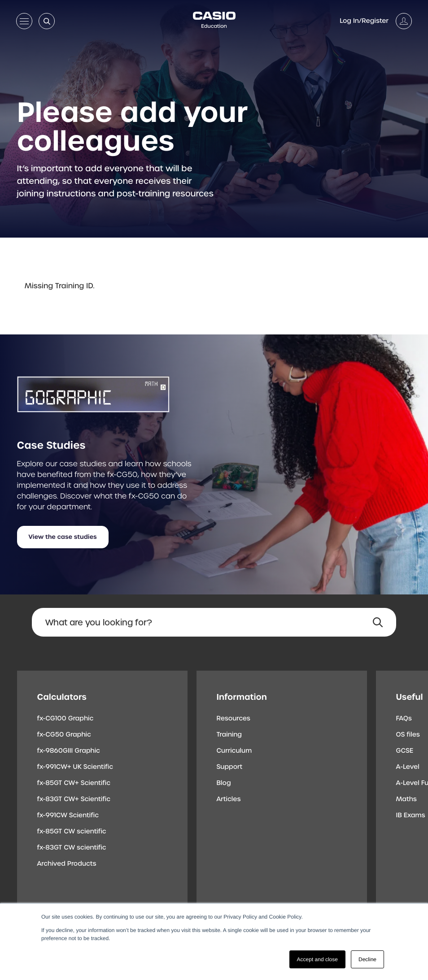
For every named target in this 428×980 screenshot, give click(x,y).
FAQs (404, 719)
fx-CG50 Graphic (64, 735)
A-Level (408, 767)
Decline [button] (367, 959)
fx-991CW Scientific (68, 815)
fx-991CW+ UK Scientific (75, 767)
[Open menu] (24, 23)
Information (242, 697)
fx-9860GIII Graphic (69, 751)
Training (229, 735)
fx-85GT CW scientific (72, 832)
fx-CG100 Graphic (66, 719)
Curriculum (234, 751)
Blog (224, 783)
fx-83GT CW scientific (72, 848)
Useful (410, 697)
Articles (229, 799)
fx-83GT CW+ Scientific (74, 799)
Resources (234, 719)
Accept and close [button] (317, 959)
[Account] (376, 21)
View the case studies (63, 537)
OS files (408, 735)
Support (230, 767)
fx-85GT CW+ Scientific (74, 783)
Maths (406, 799)
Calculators (62, 697)
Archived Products (67, 864)
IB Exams (411, 815)
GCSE (405, 751)
